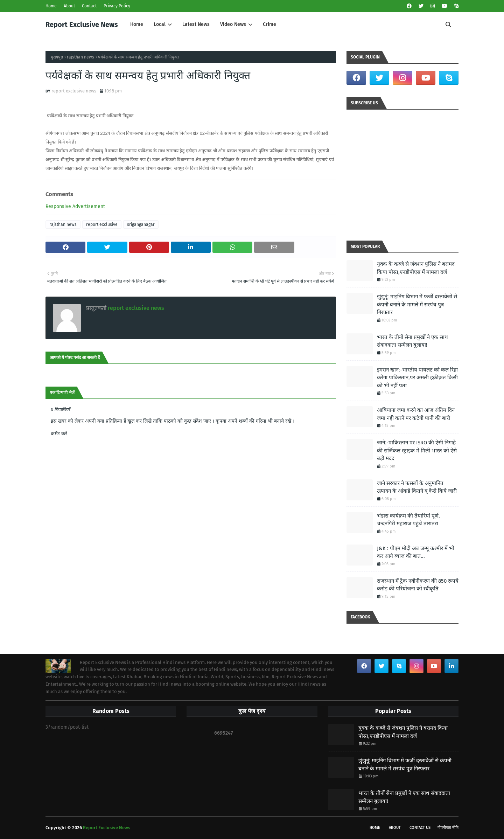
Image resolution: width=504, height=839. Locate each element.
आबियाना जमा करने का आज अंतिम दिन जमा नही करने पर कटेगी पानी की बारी (416, 414)
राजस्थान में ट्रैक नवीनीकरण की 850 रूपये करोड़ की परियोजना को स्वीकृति (418, 585)
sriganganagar (141, 224)
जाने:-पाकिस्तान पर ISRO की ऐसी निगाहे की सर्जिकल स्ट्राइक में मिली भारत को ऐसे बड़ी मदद (417, 450)
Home (51, 6)
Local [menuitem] (160, 24)
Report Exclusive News (82, 25)
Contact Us (420, 828)
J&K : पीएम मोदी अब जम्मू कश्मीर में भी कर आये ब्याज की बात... (416, 552)
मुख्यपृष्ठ (57, 57)
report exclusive (102, 224)
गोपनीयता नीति (448, 828)
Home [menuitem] (137, 24)
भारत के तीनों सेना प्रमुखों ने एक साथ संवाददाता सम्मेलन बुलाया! (412, 341)
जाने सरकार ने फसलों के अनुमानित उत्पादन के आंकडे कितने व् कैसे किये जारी (417, 487)
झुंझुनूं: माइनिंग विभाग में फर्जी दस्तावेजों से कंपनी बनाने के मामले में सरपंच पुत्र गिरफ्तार (417, 304)
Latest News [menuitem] (196, 24)
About (69, 6)
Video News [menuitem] (233, 24)
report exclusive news (74, 91)
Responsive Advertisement (75, 206)
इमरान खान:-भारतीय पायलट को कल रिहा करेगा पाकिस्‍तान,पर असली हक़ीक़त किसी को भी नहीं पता (417, 378)
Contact (89, 6)
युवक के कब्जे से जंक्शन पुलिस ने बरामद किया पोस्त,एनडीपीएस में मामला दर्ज (416, 268)
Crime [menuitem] (269, 24)
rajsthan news (80, 57)
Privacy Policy (117, 6)
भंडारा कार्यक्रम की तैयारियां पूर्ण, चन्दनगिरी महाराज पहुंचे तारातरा (408, 520)
